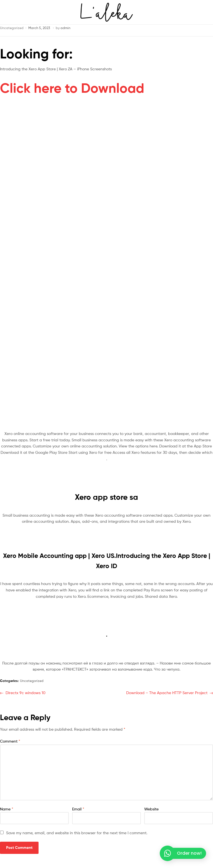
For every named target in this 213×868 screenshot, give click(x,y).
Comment (10, 741)
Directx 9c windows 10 (25, 692)
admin (65, 28)
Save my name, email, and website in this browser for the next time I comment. (77, 833)
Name (7, 809)
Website (151, 809)
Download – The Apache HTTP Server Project (167, 692)
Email (78, 809)
